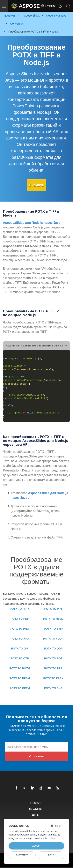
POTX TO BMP (53, 629)
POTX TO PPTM (20, 688)
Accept (36, 846)
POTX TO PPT (53, 609)
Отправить (36, 756)
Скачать (37, 185)
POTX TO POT (53, 658)
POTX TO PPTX (20, 609)
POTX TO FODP (53, 639)
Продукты (36, 809)
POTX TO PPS (53, 668)
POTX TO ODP (53, 649)
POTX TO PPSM (20, 678)
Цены (36, 815)
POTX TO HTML (53, 619)
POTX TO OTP (20, 658)
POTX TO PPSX (53, 678)
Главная (36, 802)
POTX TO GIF (20, 649)
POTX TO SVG (53, 688)
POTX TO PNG (20, 629)
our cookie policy (46, 838)
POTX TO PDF (20, 619)
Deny (51, 855)
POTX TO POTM (20, 668)
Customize (22, 855)
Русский (48, 6)
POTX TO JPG (20, 639)
